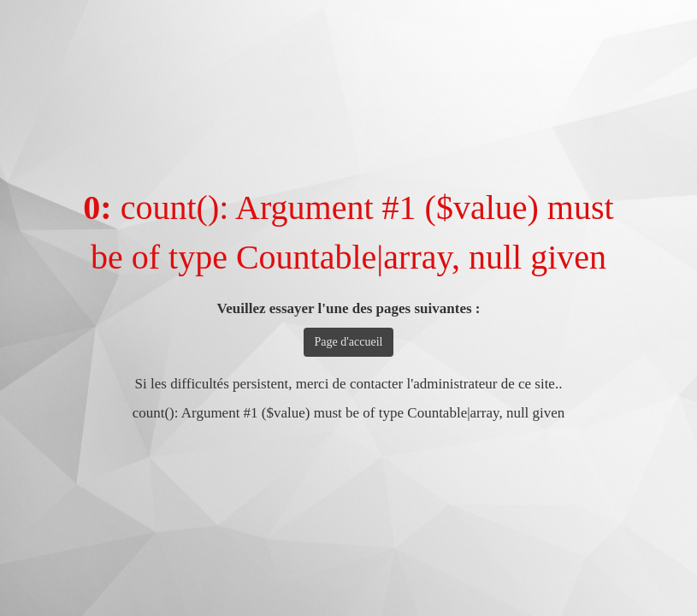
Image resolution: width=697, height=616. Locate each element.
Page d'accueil (349, 342)
